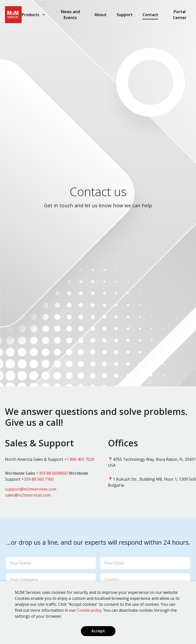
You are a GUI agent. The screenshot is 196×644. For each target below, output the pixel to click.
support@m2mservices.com (31, 489)
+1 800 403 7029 (79, 459)
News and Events (70, 15)
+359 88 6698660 (52, 473)
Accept (98, 631)
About (101, 15)
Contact (150, 15)
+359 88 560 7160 (38, 479)
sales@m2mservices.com (28, 495)
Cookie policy (89, 610)
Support (125, 15)
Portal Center (180, 15)
